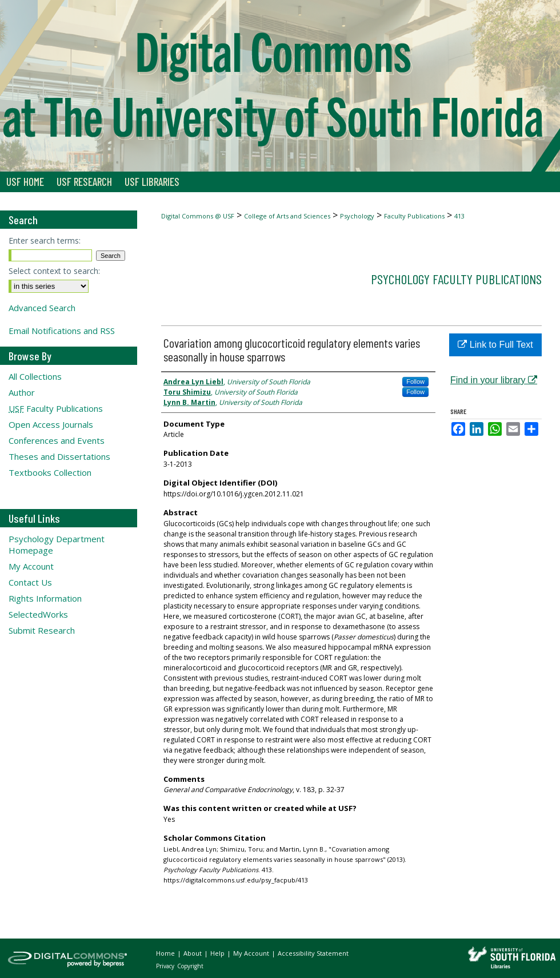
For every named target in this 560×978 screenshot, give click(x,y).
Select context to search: (54, 271)
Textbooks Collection (50, 472)
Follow (415, 381)
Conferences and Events (57, 440)
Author (22, 392)
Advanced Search (42, 308)
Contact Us (30, 582)
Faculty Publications (414, 216)
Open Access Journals (51, 424)
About (193, 953)
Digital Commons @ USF (198, 216)
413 (459, 216)
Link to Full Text (495, 345)
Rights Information (45, 598)
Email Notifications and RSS (62, 331)
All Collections (35, 376)
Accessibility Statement (313, 953)
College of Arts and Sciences (287, 216)
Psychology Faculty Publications (456, 279)
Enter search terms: (45, 240)
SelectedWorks (38, 614)
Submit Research (42, 630)
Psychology (357, 216)
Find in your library (494, 380)
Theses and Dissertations (59, 456)
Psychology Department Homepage (57, 544)
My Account (31, 566)
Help (218, 953)
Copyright (190, 966)
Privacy (166, 966)
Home (166, 953)
